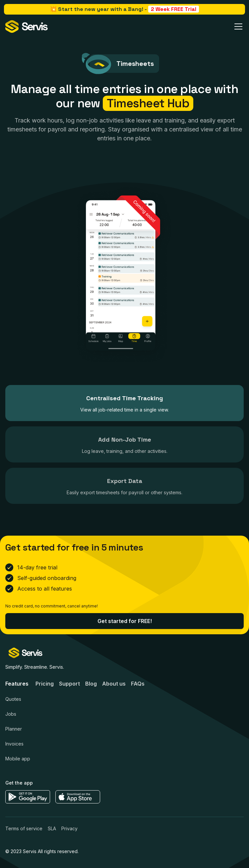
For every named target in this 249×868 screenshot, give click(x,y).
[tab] (124, 403)
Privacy (69, 832)
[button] (237, 26)
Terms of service (24, 832)
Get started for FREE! (125, 624)
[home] (27, 26)
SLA (52, 832)
